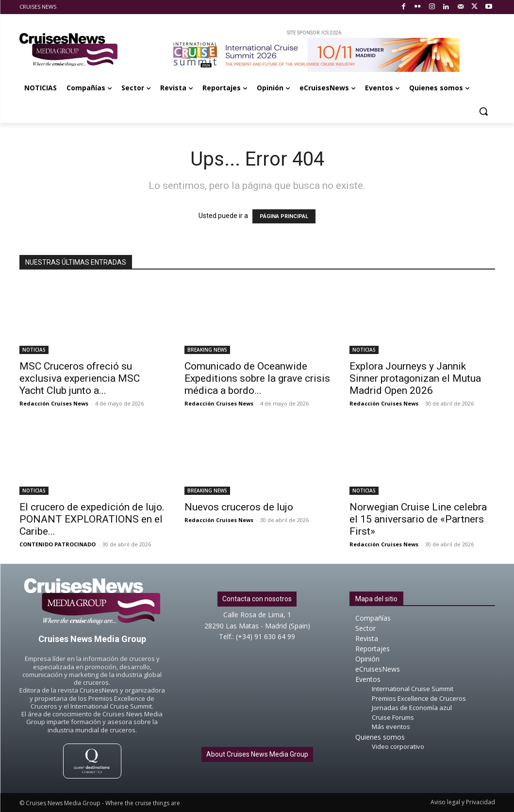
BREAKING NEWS (207, 350)
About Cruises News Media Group (257, 754)
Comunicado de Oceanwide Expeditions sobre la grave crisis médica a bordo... (257, 378)
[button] (483, 111)
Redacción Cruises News (54, 403)
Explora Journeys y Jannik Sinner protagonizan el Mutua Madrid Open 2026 (415, 378)
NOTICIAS (34, 350)
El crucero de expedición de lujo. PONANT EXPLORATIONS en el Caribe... (92, 519)
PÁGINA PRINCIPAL (284, 216)
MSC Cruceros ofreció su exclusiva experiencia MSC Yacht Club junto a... (80, 378)
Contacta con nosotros (257, 599)
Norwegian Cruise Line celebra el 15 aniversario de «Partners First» (418, 519)
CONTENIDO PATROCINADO (58, 544)
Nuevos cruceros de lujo (239, 507)
